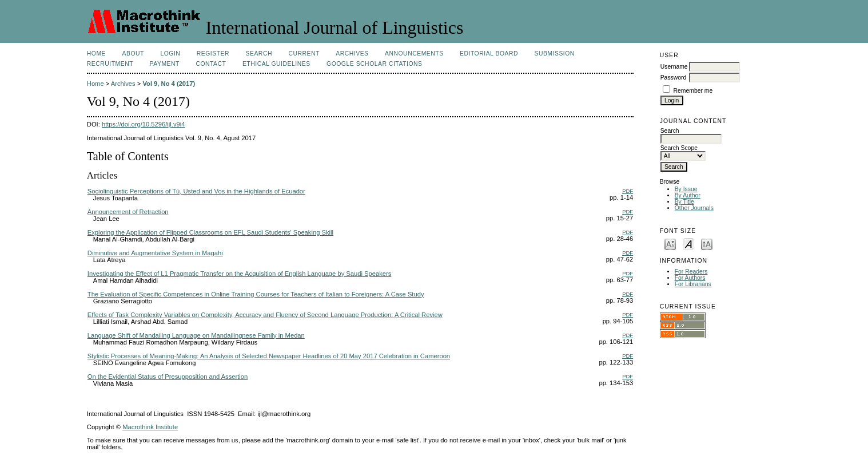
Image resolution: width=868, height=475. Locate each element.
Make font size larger (707, 244)
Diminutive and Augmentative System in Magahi (155, 253)
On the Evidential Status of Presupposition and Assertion (168, 377)
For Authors (690, 278)
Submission (554, 54)
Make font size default (688, 244)
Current (304, 54)
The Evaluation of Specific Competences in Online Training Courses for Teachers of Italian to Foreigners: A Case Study (256, 294)
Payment (165, 64)
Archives (352, 54)
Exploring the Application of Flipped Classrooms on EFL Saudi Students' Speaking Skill (210, 232)
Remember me (693, 91)
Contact (211, 64)
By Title (684, 202)
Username (674, 67)
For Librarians (693, 284)
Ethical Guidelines (276, 64)
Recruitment (110, 64)
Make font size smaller (670, 244)
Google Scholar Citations (374, 64)
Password (674, 78)
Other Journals (694, 208)
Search (259, 54)
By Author (688, 195)
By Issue (686, 189)
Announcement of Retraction (128, 212)
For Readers (691, 272)
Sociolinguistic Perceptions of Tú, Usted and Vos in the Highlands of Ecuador (196, 191)
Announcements (414, 54)
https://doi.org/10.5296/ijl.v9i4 (144, 124)
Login (170, 54)
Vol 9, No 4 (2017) (169, 84)
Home (96, 54)
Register (213, 54)
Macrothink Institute (150, 427)
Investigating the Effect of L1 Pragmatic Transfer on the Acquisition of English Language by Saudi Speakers (240, 274)
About (133, 54)
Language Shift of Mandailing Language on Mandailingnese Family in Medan (196, 335)
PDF (628, 191)
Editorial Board (489, 54)
